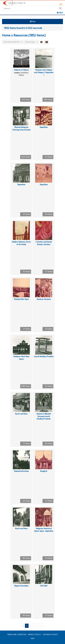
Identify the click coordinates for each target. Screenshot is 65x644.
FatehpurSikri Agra (21, 299)
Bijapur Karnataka (21, 586)
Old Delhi (44, 586)
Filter (33, 21)
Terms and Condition (17, 634)
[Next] (42, 626)
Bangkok (44, 471)
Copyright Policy (50, 634)
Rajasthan (44, 127)
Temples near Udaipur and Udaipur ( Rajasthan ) (44, 72)
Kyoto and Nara (21, 414)
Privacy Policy (34, 634)
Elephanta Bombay (21, 471)
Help (33, 638)
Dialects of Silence (21, 70)
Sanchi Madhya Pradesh (44, 356)
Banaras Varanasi (44, 299)
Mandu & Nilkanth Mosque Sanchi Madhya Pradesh (44, 416)
